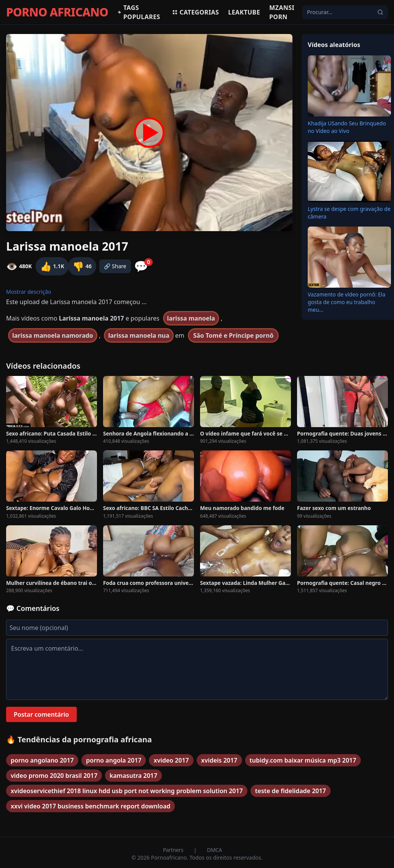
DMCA (214, 850)
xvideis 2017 (219, 760)
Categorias (195, 12)
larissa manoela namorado (53, 335)
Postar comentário (41, 714)
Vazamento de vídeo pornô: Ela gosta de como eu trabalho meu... (346, 302)
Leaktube (244, 12)
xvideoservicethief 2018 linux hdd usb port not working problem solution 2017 (127, 791)
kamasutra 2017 (133, 776)
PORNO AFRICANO (57, 12)
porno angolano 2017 (42, 760)
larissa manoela (191, 318)
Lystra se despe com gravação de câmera (349, 213)
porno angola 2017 (114, 760)
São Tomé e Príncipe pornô (233, 335)
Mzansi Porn (282, 12)
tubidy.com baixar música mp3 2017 (303, 760)
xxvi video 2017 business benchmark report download (90, 806)
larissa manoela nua (139, 335)
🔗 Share (115, 266)
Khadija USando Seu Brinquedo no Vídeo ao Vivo (347, 127)
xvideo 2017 (171, 760)
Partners (174, 850)
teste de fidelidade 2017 (291, 791)
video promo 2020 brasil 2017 (54, 776)
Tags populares (139, 12)
